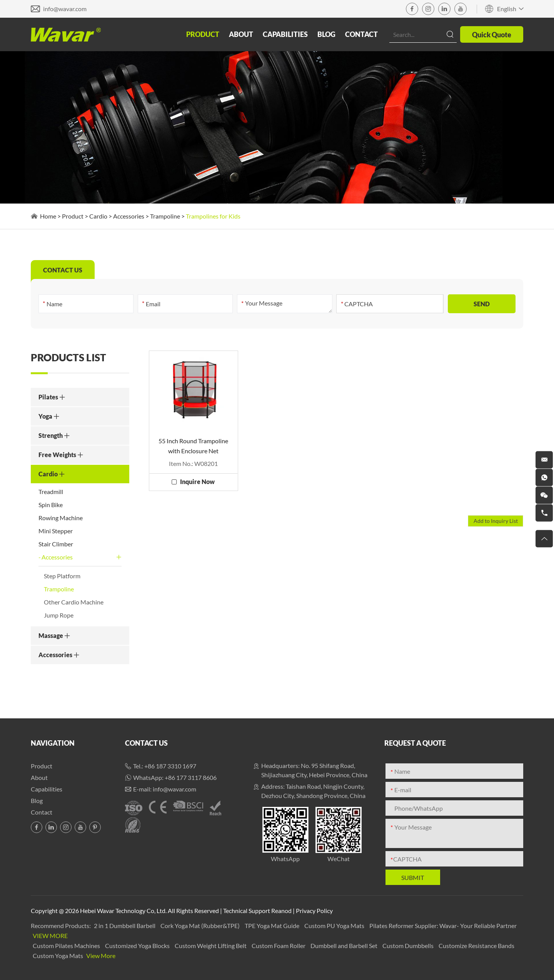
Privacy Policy (314, 911)
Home (48, 216)
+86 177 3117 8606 (191, 777)
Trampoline (165, 216)
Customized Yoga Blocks (138, 946)
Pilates (52, 397)
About (241, 34)
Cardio (98, 216)
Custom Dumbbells (409, 946)
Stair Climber (56, 544)
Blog (326, 34)
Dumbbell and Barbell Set (345, 946)
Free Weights (61, 455)
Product (203, 34)
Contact (361, 34)
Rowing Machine (61, 518)
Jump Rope (59, 615)
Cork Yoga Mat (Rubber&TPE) (201, 926)
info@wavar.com (65, 9)
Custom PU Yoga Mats (335, 926)
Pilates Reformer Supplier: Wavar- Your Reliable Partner (443, 926)
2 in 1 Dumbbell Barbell (125, 926)
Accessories (129, 216)
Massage (54, 635)
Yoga (49, 416)
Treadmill (51, 492)
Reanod (281, 911)
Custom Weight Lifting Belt (211, 946)
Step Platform (62, 576)
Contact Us (146, 743)
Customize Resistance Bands (476, 946)
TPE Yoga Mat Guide (273, 926)
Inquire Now (197, 482)
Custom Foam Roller (279, 946)
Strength (54, 435)
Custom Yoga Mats (58, 956)
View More (50, 936)
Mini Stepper (56, 531)
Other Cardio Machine (74, 602)
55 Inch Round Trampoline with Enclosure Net (193, 446)
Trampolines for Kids (213, 216)
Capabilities (285, 34)
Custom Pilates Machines (67, 946)
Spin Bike (51, 505)
